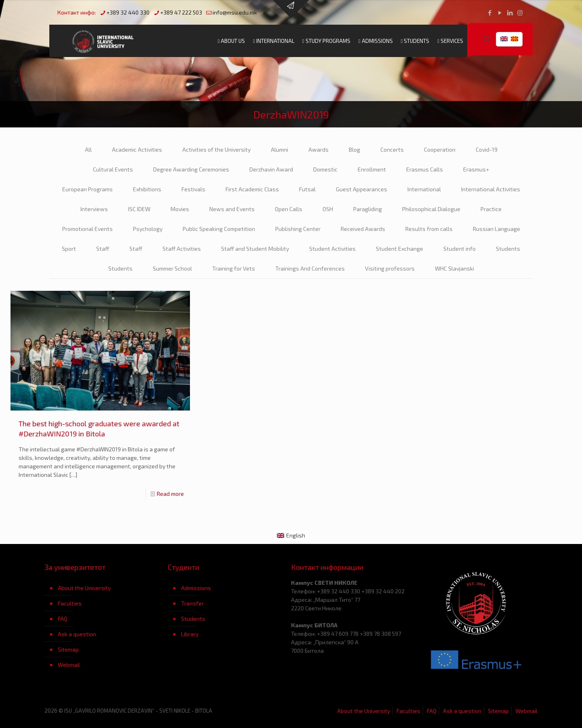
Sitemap (68, 649)
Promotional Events (88, 229)
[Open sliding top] (291, 9)
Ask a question (77, 634)
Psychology (148, 229)
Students (508, 249)
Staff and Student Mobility (255, 249)
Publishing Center (298, 229)
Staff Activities (182, 249)
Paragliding (368, 209)
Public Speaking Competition (219, 229)
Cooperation (440, 149)
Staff (103, 249)
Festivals (193, 189)
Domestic (325, 169)
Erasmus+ (476, 169)
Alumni (279, 149)
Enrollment (372, 169)
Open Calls (289, 209)
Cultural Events (113, 169)
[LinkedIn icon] (510, 13)
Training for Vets (234, 268)
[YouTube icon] (500, 13)
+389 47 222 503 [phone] (181, 12)
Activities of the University (216, 149)
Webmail (69, 665)
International (424, 189)
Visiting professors (390, 268)
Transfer (192, 603)
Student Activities (332, 249)
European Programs (88, 189)
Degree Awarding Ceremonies (191, 169)
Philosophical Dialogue (431, 209)
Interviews (94, 209)
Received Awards (363, 229)
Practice (491, 209)
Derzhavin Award (271, 169)
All (88, 149)
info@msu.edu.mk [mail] (235, 12)
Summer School (172, 268)
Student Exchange (400, 249)
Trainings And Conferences (310, 268)
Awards (318, 149)
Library (190, 634)
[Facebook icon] (490, 13)
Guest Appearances (362, 189)
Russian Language (497, 229)
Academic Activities (137, 149)
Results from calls (429, 229)
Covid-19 (487, 149)
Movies (180, 209)
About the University (84, 588)
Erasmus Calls (425, 169)
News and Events (232, 209)
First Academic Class (252, 189)
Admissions (196, 588)
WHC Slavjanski (454, 268)
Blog (354, 149)
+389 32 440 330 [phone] (128, 12)
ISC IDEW (139, 209)
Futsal (307, 189)
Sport (69, 249)
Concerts (392, 149)
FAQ (63, 619)
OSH (328, 209)
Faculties (70, 603)
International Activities (491, 189)
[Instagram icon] (520, 13)
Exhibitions (147, 189)
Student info (460, 249)
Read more (170, 494)
